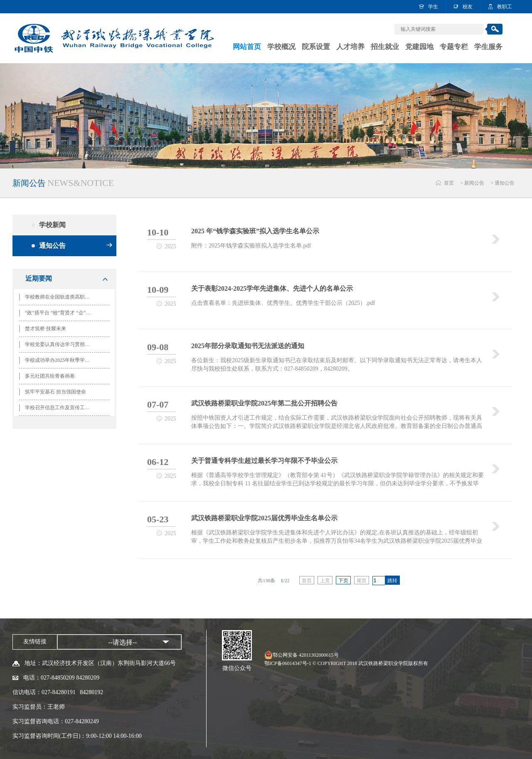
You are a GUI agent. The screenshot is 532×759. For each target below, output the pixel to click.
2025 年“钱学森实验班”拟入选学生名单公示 (255, 231)
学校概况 (281, 47)
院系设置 (316, 47)
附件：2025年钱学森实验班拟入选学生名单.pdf (251, 246)
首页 (449, 183)
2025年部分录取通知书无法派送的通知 (248, 346)
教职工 (505, 7)
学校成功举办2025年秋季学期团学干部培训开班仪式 (61, 360)
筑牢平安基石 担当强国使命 (55, 392)
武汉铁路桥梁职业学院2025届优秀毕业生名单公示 (264, 518)
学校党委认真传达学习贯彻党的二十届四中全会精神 (61, 344)
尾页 (362, 581)
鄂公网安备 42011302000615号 (306, 655)
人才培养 (350, 47)
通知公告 (505, 183)
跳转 (392, 581)
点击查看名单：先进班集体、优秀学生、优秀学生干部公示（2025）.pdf (283, 303)
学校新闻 (76, 225)
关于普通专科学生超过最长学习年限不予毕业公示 (264, 461)
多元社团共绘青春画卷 (50, 376)
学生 (433, 7)
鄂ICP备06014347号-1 (288, 663)
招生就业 (385, 47)
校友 (468, 7)
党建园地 (419, 47)
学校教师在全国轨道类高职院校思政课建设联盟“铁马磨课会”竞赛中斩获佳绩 (61, 297)
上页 (325, 581)
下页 (343, 581)
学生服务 (488, 47)
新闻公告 (474, 183)
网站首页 (247, 47)
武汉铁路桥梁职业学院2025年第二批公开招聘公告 (264, 403)
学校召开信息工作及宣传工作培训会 (61, 408)
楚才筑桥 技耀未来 (46, 329)
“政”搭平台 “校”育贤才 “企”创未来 (61, 313)
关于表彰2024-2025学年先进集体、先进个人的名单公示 (272, 288)
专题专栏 (454, 47)
